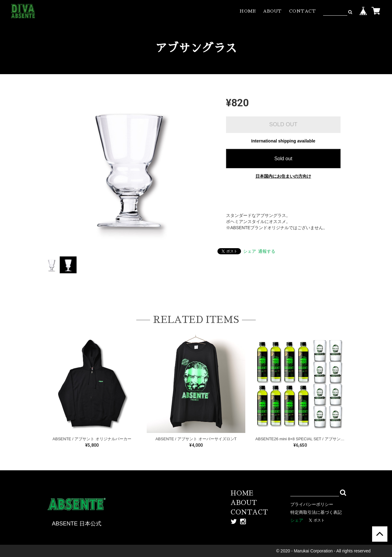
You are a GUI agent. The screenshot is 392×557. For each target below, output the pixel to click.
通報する (267, 251)
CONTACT (303, 11)
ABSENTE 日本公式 (76, 524)
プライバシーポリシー (312, 504)
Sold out (283, 159)
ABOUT (272, 11)
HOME (248, 11)
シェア (250, 251)
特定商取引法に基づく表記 (316, 512)
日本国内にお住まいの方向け (283, 176)
